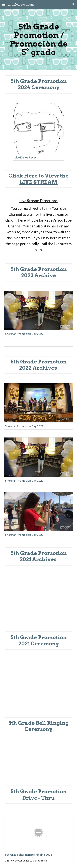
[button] (4, 4)
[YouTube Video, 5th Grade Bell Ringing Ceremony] (38, 687)
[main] (38, 39)
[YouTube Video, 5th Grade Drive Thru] (38, 764)
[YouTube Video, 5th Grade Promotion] (38, 602)
